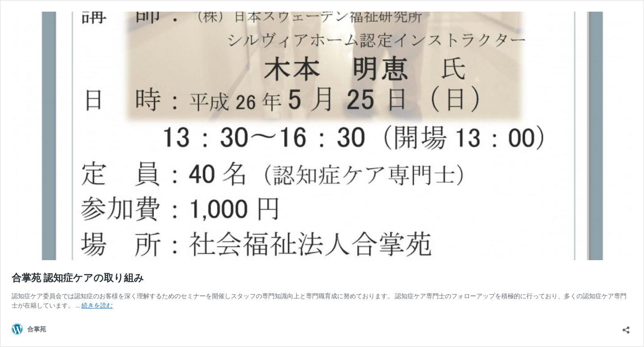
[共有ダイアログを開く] (626, 327)
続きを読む (97, 305)
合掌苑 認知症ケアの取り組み (78, 278)
